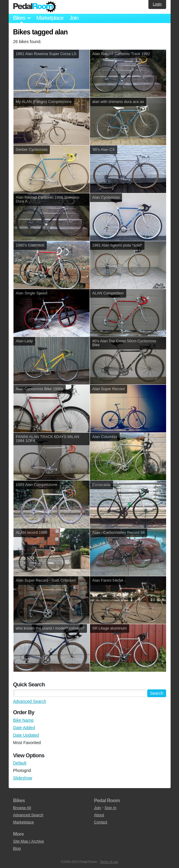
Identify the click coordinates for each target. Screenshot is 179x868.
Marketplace (50, 18)
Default (20, 763)
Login (157, 4)
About (99, 815)
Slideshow (23, 778)
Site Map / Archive (29, 841)
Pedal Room (35, 7)
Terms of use (109, 862)
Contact (101, 822)
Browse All (22, 808)
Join (74, 18)
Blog (17, 848)
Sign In (111, 808)
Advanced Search (30, 701)
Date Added (24, 728)
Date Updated (26, 735)
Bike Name (23, 720)
